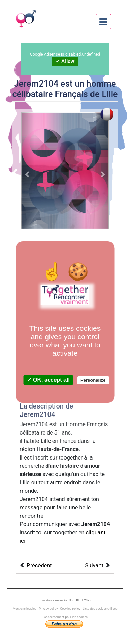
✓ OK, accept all (48, 380)
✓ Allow (65, 61)
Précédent (39, 565)
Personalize (93, 380)
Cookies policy (70, 609)
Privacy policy (48, 609)
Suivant (94, 565)
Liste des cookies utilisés (100, 609)
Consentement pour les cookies (66, 617)
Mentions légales (25, 609)
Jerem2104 (36, 84)
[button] (28, 171)
